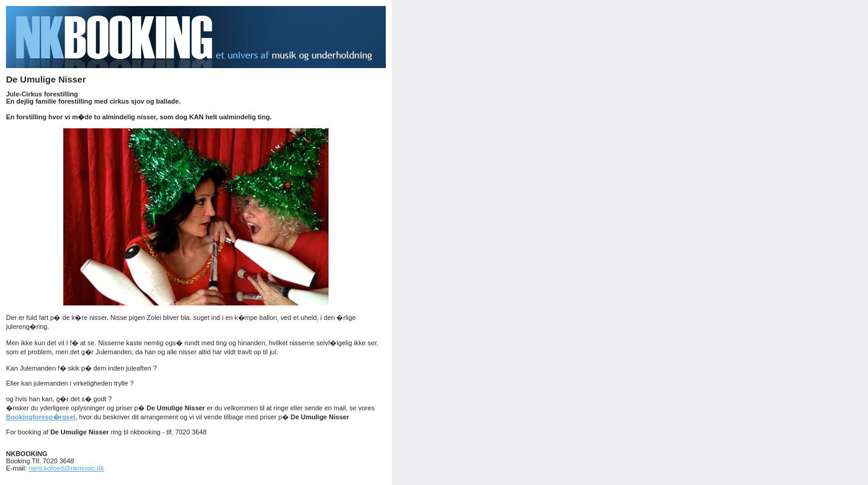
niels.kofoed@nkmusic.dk (66, 468)
